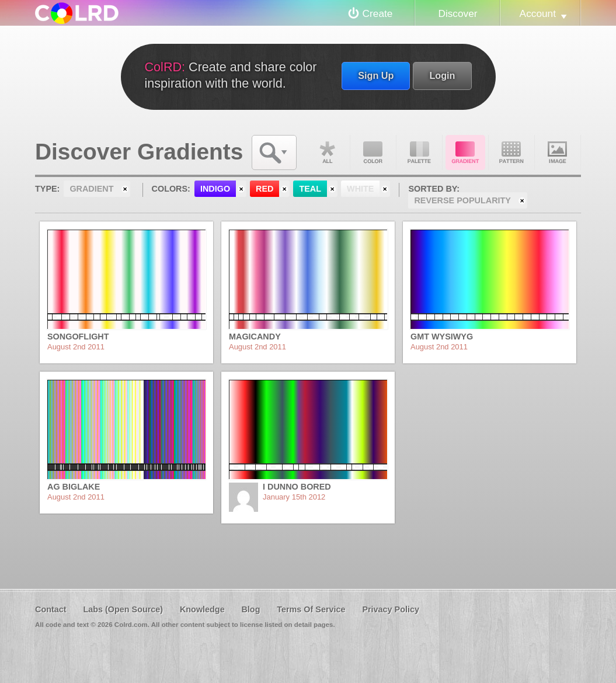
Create (378, 13)
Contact (51, 609)
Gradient (465, 152)
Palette (419, 152)
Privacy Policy (391, 609)
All (327, 152)
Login (442, 75)
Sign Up (376, 75)
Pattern (511, 152)
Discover (457, 13)
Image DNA (558, 152)
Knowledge (202, 609)
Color (373, 152)
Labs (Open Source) (123, 609)
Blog (250, 609)
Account (538, 13)
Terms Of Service (311, 609)
